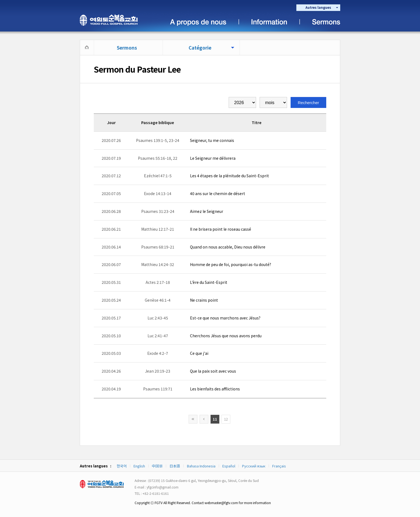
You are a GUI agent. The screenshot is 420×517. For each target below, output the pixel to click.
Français (279, 466)
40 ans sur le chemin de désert (218, 193)
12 (226, 419)
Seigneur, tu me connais (212, 140)
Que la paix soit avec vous (213, 371)
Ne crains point (204, 300)
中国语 (157, 466)
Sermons (127, 48)
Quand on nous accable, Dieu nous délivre (228, 247)
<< (193, 419)
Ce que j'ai (199, 353)
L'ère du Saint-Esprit (209, 282)
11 (215, 419)
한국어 (122, 466)
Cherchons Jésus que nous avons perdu (226, 336)
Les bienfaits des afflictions (215, 389)
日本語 (175, 466)
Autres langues (318, 7)
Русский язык (254, 466)
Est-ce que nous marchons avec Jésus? (225, 318)
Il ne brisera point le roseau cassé (221, 229)
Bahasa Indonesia (201, 466)
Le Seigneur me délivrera (213, 158)
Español (229, 466)
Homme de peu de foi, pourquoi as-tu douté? (231, 264)
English (139, 466)
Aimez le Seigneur (207, 211)
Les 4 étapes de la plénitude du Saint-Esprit (229, 176)
